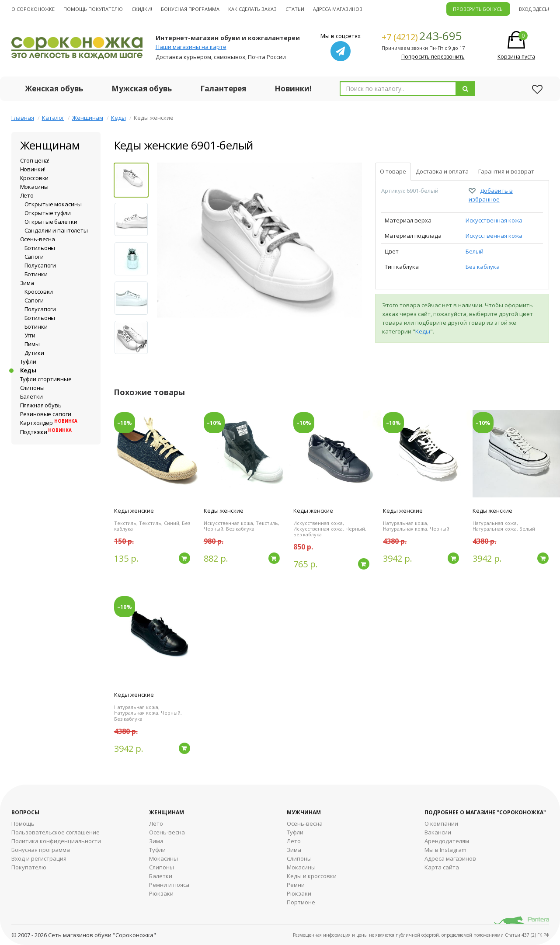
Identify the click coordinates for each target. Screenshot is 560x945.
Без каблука (483, 267)
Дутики (34, 353)
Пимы (32, 344)
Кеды (118, 118)
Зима (27, 283)
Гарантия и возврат (506, 171)
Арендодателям (447, 841)
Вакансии (438, 832)
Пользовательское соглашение (56, 832)
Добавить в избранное (491, 195)
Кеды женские (134, 511)
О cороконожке (33, 9)
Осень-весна (38, 239)
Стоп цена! (35, 160)
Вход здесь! (534, 9)
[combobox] (398, 89)
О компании (441, 823)
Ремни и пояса (169, 885)
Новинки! (293, 89)
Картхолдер (49, 423)
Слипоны (32, 388)
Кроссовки (35, 178)
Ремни (296, 885)
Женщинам (88, 118)
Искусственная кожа (494, 220)
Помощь (23, 823)
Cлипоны (299, 858)
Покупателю (29, 867)
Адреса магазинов (338, 9)
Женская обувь (54, 89)
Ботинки (36, 274)
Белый (475, 251)
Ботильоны (40, 248)
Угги (30, 335)
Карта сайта (442, 867)
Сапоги (34, 257)
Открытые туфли (48, 213)
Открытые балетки (51, 222)
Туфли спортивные (46, 379)
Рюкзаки (161, 893)
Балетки (31, 396)
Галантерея (223, 89)
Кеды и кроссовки (312, 876)
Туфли (28, 361)
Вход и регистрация (39, 858)
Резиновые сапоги (46, 414)
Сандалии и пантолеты (56, 230)
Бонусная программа (190, 9)
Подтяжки (46, 432)
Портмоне (301, 902)
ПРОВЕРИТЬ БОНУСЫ (478, 9)
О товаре (393, 171)
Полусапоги (40, 265)
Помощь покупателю (93, 9)
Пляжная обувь (41, 405)
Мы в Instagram (445, 850)
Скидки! (142, 9)
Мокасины (34, 187)
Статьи (295, 9)
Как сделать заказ (252, 9)
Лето (27, 195)
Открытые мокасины (53, 204)
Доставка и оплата (442, 171)
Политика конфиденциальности (56, 841)
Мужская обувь (142, 89)
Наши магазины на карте (191, 47)
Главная (23, 118)
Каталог (53, 118)
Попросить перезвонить (433, 57)
